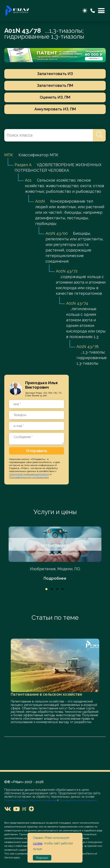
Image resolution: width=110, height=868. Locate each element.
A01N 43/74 (77, 303)
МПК (9, 155)
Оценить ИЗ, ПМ (55, 97)
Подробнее (55, 578)
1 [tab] (46, 589)
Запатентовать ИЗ (55, 74)
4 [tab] (63, 589)
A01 (28, 180)
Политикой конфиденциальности (29, 474)
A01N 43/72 (67, 271)
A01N (40, 201)
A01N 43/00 (57, 233)
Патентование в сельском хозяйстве (47, 694)
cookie (38, 843)
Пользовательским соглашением (29, 477)
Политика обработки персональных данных (31, 800)
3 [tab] (57, 589)
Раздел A (23, 165)
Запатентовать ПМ (55, 85)
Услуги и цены (55, 512)
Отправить (37, 451)
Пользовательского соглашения (78, 800)
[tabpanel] (55, 554)
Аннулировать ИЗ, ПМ (55, 109)
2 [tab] (52, 589)
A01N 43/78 (88, 347)
